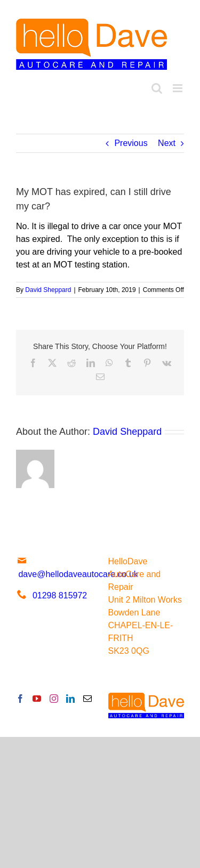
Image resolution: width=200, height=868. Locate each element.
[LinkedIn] (70, 699)
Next (167, 143)
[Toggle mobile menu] (178, 88)
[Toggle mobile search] (157, 88)
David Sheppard (48, 290)
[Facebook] (20, 699)
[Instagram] (54, 699)
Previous (131, 143)
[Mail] (87, 699)
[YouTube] (37, 699)
